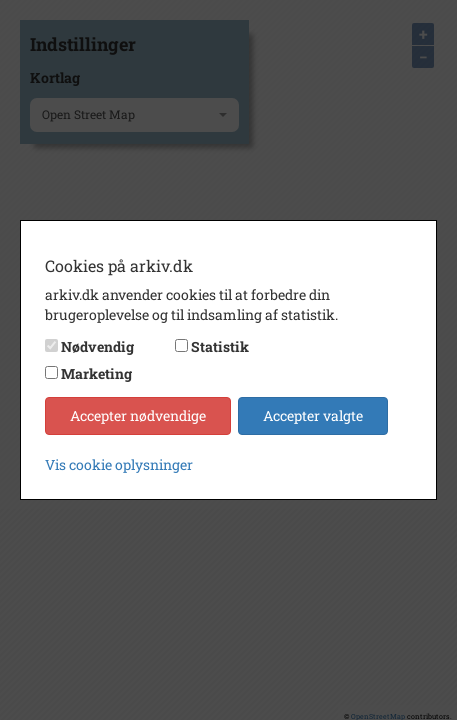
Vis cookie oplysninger (119, 464)
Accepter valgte (313, 415)
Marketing (96, 373)
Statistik (220, 346)
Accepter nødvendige (138, 415)
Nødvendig (97, 346)
